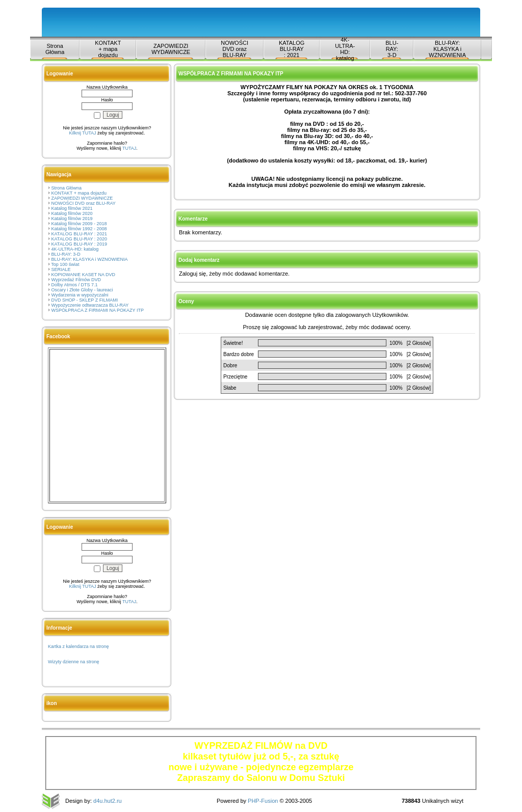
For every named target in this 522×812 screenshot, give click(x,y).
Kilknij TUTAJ (82, 133)
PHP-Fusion (263, 801)
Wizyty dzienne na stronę (74, 662)
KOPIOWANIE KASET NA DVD (84, 275)
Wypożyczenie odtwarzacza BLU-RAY (90, 305)
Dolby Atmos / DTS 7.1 (75, 285)
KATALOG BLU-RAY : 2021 (292, 49)
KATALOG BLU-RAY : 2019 (79, 244)
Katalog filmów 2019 (72, 219)
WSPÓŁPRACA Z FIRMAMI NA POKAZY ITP (98, 310)
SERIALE (61, 269)
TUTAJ (129, 148)
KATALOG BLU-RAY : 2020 (79, 239)
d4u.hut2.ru (108, 801)
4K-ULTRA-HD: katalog (345, 49)
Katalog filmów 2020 (72, 213)
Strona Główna (55, 49)
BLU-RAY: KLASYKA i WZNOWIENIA (447, 49)
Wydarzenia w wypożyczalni (80, 295)
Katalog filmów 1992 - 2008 (79, 229)
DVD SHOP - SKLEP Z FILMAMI (85, 300)
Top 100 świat (65, 264)
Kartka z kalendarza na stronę (79, 646)
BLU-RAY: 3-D (392, 49)
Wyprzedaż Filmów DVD (76, 280)
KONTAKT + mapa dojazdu (108, 49)
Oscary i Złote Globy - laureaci (82, 290)
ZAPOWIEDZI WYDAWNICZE (171, 49)
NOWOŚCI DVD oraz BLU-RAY (234, 49)
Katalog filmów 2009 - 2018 (79, 224)
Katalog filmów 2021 (72, 208)
